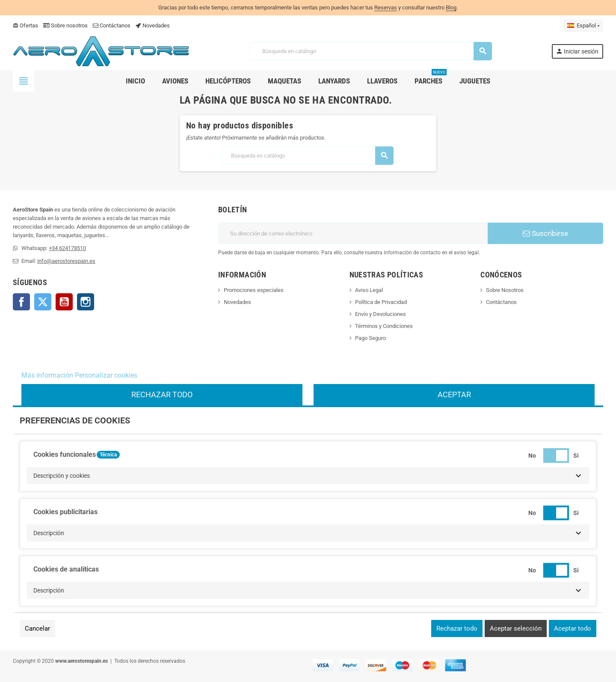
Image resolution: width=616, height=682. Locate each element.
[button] (308, 476)
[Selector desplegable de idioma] (583, 26)
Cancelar (37, 628)
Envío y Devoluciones (381, 314)
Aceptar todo (573, 628)
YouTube (64, 302)
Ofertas (25, 25)
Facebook (21, 302)
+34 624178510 (67, 248)
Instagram (86, 302)
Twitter (43, 302)
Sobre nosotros (65, 25)
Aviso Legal (369, 290)
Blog (451, 7)
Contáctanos (112, 25)
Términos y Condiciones (384, 326)
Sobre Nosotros (505, 290)
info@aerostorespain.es (66, 261)
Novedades (153, 25)
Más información (47, 375)
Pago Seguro (370, 338)
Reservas (386, 7)
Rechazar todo (162, 395)
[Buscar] (370, 51)
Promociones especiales (254, 290)
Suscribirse (545, 233)
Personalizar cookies (106, 375)
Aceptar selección (516, 628)
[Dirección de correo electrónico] (353, 233)
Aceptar (454, 395)
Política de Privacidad (381, 302)
